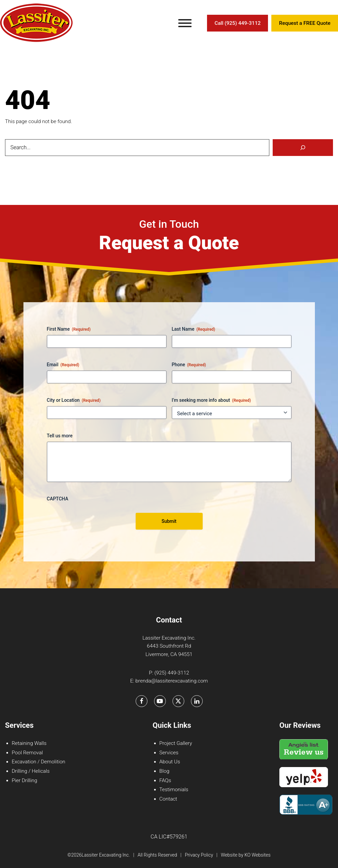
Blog (164, 771)
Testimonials (174, 790)
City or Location (74, 400)
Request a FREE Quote (305, 23)
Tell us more (60, 436)
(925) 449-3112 (172, 673)
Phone (189, 365)
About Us (170, 762)
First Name (69, 329)
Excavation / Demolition (39, 762)
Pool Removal (27, 753)
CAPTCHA (58, 499)
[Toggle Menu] (185, 23)
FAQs (165, 780)
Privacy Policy (199, 855)
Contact (168, 799)
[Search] (303, 148)
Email (63, 365)
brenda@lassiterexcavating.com (172, 681)
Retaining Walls (29, 743)
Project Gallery (176, 743)
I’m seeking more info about (211, 400)
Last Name (194, 329)
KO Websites (258, 855)
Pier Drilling (24, 780)
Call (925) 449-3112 (238, 23)
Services (169, 753)
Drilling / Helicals (31, 771)
